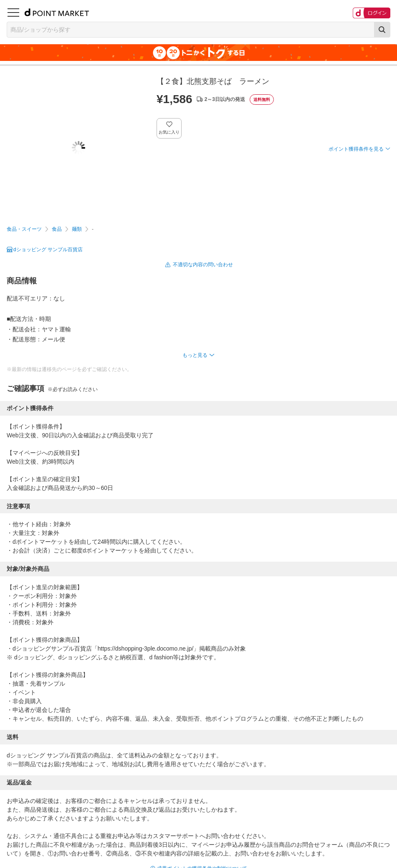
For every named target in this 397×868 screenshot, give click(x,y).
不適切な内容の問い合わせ (203, 265)
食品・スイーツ (24, 229)
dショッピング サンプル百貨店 (48, 250)
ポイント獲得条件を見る (356, 149)
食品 (57, 229)
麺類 (77, 229)
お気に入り (169, 132)
